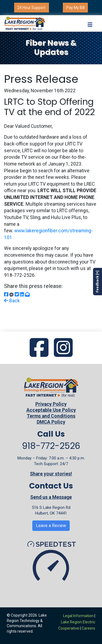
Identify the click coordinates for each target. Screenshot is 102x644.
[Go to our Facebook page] (39, 348)
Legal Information (78, 616)
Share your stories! (51, 474)
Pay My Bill (75, 8)
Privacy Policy (51, 404)
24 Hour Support (31, 8)
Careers (88, 628)
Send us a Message (51, 497)
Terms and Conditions (51, 416)
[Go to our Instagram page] (63, 348)
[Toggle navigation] (90, 23)
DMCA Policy (51, 422)
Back (12, 301)
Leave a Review (51, 526)
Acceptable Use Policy (51, 410)
